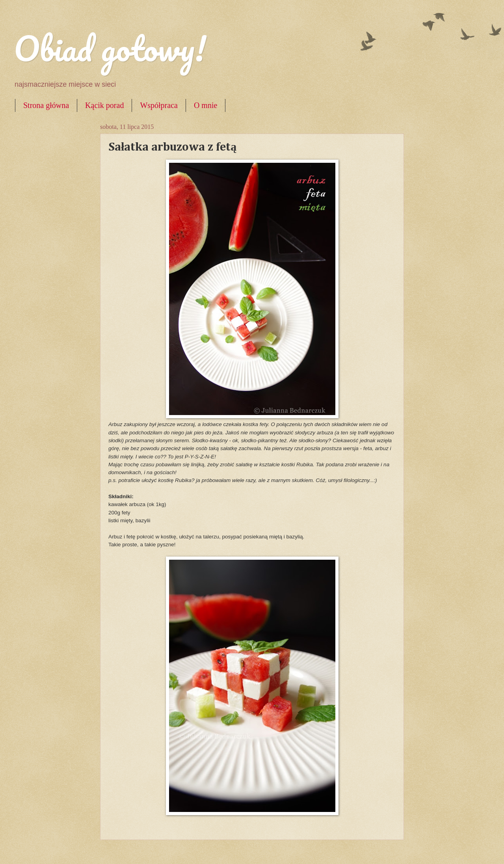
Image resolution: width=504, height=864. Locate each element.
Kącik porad (104, 105)
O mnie (206, 105)
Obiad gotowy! (110, 48)
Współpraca (159, 105)
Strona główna (46, 105)
